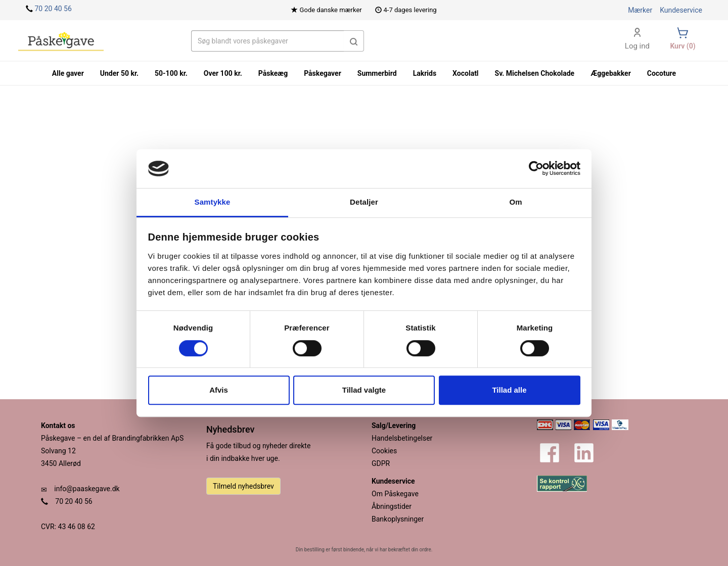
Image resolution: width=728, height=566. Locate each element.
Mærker (640, 10)
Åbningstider (392, 506)
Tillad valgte (364, 390)
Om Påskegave (395, 494)
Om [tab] (515, 202)
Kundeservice (681, 10)
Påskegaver (323, 73)
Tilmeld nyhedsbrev (243, 486)
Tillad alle (509, 390)
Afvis (219, 390)
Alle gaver (68, 73)
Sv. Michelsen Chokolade (535, 73)
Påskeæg (273, 73)
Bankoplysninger (398, 519)
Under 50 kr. (119, 73)
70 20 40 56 (53, 9)
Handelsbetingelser (402, 438)
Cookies (384, 451)
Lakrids (425, 73)
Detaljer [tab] (364, 202)
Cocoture (662, 73)
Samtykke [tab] (213, 202)
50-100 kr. (171, 73)
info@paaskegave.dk (87, 489)
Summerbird (377, 73)
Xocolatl (465, 73)
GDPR (381, 463)
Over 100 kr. (223, 73)
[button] (354, 41)
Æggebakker (611, 73)
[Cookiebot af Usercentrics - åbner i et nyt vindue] (536, 169)
